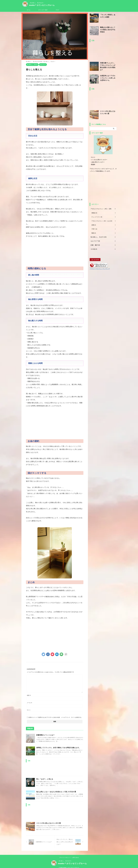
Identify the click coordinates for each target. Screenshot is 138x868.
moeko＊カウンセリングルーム (42, 5)
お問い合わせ (76, 855)
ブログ (57, 10)
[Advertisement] (55, 252)
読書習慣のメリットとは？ (45, 735)
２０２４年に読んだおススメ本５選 (48, 823)
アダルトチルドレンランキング (98, 268)
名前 (29, 695)
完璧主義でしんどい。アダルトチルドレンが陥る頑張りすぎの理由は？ (108, 65)
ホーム (29, 10)
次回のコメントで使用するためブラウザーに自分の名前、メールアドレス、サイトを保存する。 (55, 717)
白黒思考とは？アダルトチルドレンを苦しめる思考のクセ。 (108, 77)
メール (30, 703)
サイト (29, 710)
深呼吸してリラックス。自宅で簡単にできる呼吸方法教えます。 (57, 748)
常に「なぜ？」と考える (44, 779)
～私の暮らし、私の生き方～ (65, 859)
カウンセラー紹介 (43, 10)
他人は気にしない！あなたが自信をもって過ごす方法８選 (55, 792)
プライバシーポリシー (65, 855)
